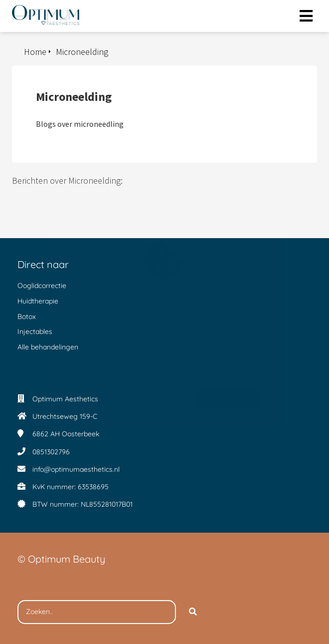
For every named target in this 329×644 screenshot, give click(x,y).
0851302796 (51, 452)
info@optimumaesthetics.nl (76, 469)
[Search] (193, 612)
